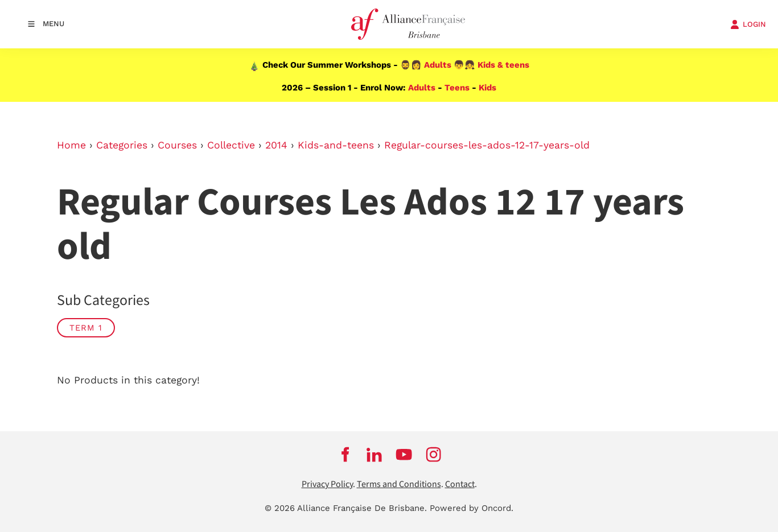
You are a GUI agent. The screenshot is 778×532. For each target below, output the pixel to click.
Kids (487, 88)
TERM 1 (86, 328)
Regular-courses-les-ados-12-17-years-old (487, 145)
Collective (231, 145)
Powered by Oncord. (472, 508)
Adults (438, 65)
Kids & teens (503, 65)
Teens (457, 88)
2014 (276, 145)
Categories (122, 145)
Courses (177, 145)
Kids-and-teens (336, 145)
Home (71, 145)
